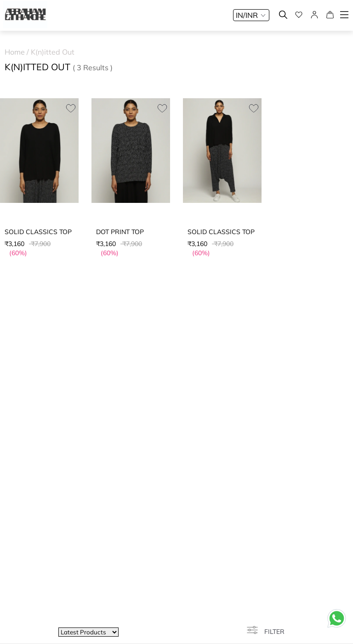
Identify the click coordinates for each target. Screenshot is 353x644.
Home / (18, 52)
